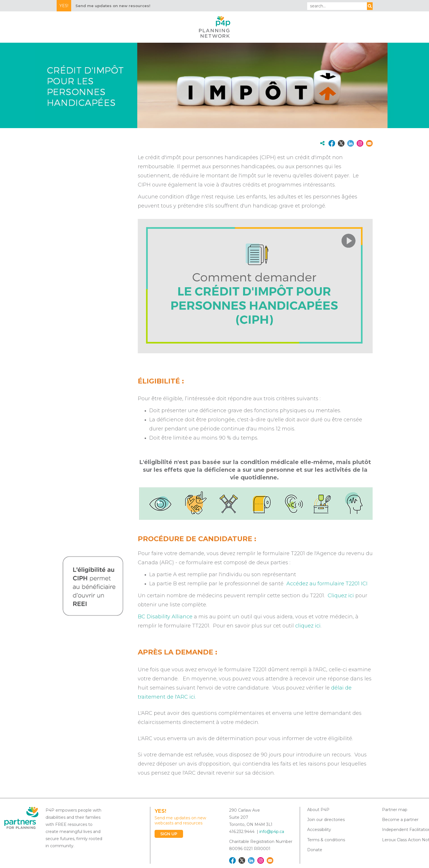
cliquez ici (308, 626)
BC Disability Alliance (165, 617)
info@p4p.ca (272, 832)
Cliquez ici (341, 596)
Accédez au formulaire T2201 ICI (327, 584)
